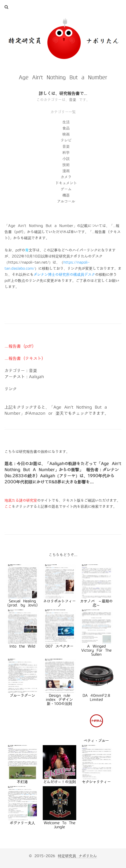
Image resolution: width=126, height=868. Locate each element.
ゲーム (66, 189)
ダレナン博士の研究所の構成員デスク (64, 275)
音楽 (73, 100)
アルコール (66, 201)
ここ (8, 507)
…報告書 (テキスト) (24, 358)
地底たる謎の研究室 (21, 500)
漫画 (66, 171)
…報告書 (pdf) (19, 346)
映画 (66, 134)
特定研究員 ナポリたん (77, 856)
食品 (66, 128)
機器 (66, 195)
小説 (66, 159)
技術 (66, 165)
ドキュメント (66, 183)
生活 (66, 122)
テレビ (66, 140)
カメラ (66, 177)
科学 (66, 153)
